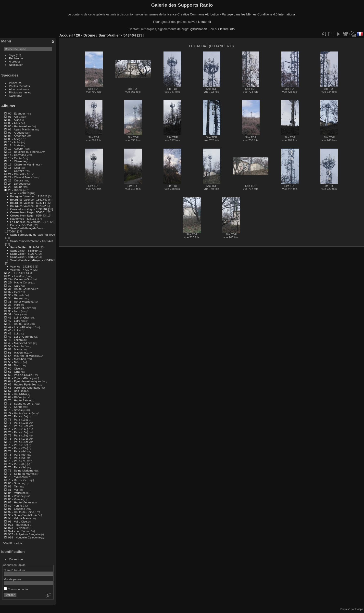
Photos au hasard (20, 92)
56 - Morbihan (17, 359)
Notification (16, 65)
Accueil (66, 35)
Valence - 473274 (21, 270)
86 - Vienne (15, 499)
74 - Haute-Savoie (20, 413)
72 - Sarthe (15, 407)
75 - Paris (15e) (18, 432)
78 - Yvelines (16, 477)
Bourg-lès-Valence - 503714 (28, 203)
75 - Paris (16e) (18, 435)
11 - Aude (14, 145)
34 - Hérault (16, 298)
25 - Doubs (15, 187)
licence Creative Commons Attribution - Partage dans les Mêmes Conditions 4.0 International (231, 14)
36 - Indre (14, 305)
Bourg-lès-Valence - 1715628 (29, 196)
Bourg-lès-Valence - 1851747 (29, 199)
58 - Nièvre (15, 362)
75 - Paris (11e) (18, 419)
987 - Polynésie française (24, 534)
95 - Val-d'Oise (18, 521)
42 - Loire (14, 321)
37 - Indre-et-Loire (20, 308)
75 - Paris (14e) (18, 429)
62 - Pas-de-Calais (20, 375)
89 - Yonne (15, 505)
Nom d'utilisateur (14, 570)
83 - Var (13, 490)
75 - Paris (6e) (17, 458)
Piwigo (359, 609)
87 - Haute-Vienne (20, 502)
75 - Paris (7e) (17, 461)
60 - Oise (14, 368)
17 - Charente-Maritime (23, 164)
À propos (15, 61)
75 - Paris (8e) (17, 464)
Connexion (16, 559)
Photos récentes (19, 86)
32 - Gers (14, 292)
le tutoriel (204, 22)
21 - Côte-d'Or (17, 174)
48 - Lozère (15, 340)
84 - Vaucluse (17, 493)
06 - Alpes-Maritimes (21, 129)
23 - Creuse (16, 180)
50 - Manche (16, 346)
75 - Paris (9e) (17, 467)
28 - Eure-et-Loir (19, 273)
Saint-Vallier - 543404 (24, 247)
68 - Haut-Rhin (18, 394)
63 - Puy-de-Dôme (20, 378)
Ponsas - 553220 (21, 225)
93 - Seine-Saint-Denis (23, 515)
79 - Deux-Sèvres (19, 480)
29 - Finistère (17, 276)
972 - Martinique (19, 525)
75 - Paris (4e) (17, 451)
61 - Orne (14, 372)
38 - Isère (14, 311)
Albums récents (19, 89)
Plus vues (15, 83)
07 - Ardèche (16, 133)
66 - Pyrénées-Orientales (24, 388)
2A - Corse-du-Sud (20, 279)
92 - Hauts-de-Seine (21, 512)
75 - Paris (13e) (18, 426)
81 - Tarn (14, 486)
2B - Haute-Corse (19, 282)
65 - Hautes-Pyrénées (22, 384)
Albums (8, 106)
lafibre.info (227, 29)
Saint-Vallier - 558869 (24, 250)
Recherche (16, 58)
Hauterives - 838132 (23, 219)
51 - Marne (15, 349)
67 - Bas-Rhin (17, 391)
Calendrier (16, 96)
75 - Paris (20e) (18, 448)
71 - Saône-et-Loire (20, 403)
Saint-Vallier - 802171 (24, 254)
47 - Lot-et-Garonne (21, 337)
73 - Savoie (15, 410)
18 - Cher (14, 168)
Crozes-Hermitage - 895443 (28, 215)
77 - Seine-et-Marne (21, 474)
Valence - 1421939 (22, 266)
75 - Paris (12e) (18, 423)
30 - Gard (14, 286)
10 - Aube (14, 142)
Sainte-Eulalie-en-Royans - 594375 (32, 260)
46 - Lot (13, 333)
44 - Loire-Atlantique (21, 327)
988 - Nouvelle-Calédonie (24, 537)
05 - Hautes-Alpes (20, 126)
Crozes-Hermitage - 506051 (28, 212)
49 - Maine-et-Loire (20, 343)
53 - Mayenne (17, 352)
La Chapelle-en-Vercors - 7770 (30, 222)
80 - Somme (16, 483)
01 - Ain (13, 117)
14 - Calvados (17, 155)
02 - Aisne (14, 120)
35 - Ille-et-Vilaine (19, 301)
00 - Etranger (17, 113)
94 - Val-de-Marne (20, 518)
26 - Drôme (15, 190)
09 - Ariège (15, 139)
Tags (12, 55)
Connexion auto (16, 589)
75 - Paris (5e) (17, 454)
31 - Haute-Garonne (21, 289)
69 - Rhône (15, 397)
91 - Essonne (17, 509)
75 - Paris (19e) (18, 445)
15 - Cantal (15, 158)
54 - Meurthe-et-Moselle (23, 356)
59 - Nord (14, 365)
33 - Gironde (16, 295)
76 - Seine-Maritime (21, 470)
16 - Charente (17, 161)
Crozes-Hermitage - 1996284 (29, 209)
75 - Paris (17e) (18, 439)
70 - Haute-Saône (19, 400)
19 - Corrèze (16, 171)
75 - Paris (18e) (18, 442)
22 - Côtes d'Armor (20, 177)
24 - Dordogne (17, 184)
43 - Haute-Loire (19, 324)
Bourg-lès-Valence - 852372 (28, 206)
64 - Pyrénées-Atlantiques (25, 381)
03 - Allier (14, 123)
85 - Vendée (16, 496)
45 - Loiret (15, 330)
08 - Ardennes (17, 136)
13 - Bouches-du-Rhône (23, 152)
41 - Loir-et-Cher (19, 317)
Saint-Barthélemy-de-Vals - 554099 (32, 235)
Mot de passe (12, 579)
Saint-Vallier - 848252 (24, 257)
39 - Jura (14, 314)
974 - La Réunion (19, 531)
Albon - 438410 (20, 193)
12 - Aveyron (16, 148)
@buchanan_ (199, 29)
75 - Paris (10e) (18, 416)
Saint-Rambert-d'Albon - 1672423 (31, 241)
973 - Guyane (17, 528)
